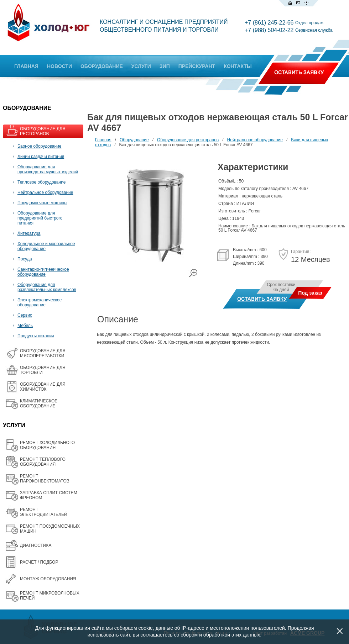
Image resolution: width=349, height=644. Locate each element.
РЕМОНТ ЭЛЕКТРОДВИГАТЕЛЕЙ (44, 512)
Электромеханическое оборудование (40, 302)
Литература (29, 233)
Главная (103, 140)
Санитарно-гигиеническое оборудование (43, 272)
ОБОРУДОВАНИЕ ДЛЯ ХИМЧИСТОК (43, 387)
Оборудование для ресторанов (188, 140)
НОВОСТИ (59, 66)
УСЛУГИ (141, 66)
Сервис (25, 315)
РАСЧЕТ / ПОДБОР (39, 562)
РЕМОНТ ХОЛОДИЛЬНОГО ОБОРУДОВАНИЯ (47, 445)
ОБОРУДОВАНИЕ (102, 66)
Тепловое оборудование (42, 182)
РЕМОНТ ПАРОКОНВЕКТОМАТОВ (45, 479)
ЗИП (165, 66)
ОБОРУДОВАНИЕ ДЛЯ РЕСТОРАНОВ (43, 131)
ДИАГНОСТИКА (36, 545)
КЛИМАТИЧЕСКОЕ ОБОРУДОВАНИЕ (39, 403)
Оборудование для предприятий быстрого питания (40, 218)
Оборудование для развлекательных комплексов (47, 287)
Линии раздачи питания (41, 157)
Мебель (25, 326)
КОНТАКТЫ (238, 66)
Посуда (25, 259)
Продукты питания (36, 336)
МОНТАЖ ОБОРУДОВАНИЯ (48, 579)
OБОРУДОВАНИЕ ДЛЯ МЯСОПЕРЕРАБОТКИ (43, 353)
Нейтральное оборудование (45, 192)
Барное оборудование (40, 146)
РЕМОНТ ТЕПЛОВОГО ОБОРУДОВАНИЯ (43, 462)
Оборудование (134, 140)
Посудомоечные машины (42, 203)
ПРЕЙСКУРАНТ (197, 66)
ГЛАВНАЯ (26, 66)
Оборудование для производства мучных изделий (48, 169)
